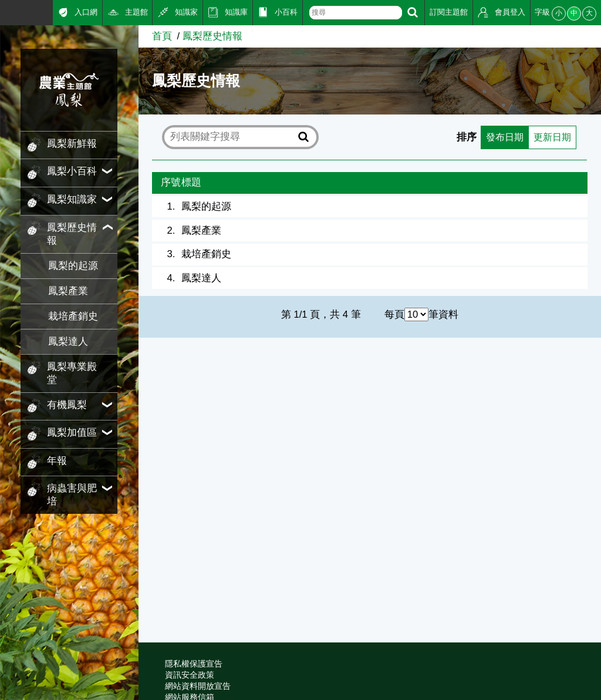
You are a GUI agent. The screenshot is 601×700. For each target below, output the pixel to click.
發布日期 (501, 137)
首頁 (162, 36)
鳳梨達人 (68, 341)
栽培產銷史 (73, 316)
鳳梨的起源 (73, 266)
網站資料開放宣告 (198, 686)
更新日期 (551, 137)
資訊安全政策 (190, 675)
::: (4, 11)
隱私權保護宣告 (194, 664)
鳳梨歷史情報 (212, 36)
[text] (356, 13)
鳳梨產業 (68, 291)
